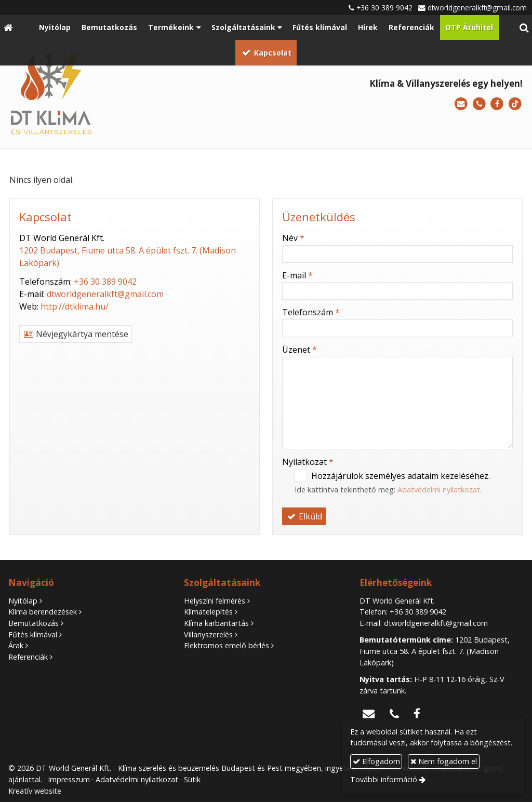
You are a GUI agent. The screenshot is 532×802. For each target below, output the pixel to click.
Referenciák (28, 657)
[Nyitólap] (8, 28)
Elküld (304, 516)
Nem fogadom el (444, 761)
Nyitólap (23, 601)
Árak (16, 645)
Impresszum (69, 779)
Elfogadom (376, 761)
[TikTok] (515, 104)
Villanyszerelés (208, 634)
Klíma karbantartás (216, 623)
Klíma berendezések (43, 612)
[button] (524, 28)
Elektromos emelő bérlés (227, 645)
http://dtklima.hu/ (75, 306)
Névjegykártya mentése (76, 334)
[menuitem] (55, 28)
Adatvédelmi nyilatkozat (439, 490)
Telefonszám (311, 312)
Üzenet (300, 350)
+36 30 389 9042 (384, 8)
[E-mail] (461, 104)
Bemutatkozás (34, 623)
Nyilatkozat (308, 462)
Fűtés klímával (33, 634)
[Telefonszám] (479, 104)
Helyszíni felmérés (215, 601)
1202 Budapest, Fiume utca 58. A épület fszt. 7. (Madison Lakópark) (435, 651)
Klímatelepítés (208, 612)
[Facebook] (497, 104)
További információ (384, 779)
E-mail (297, 275)
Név (293, 238)
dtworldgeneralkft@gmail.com (477, 8)
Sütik (192, 779)
